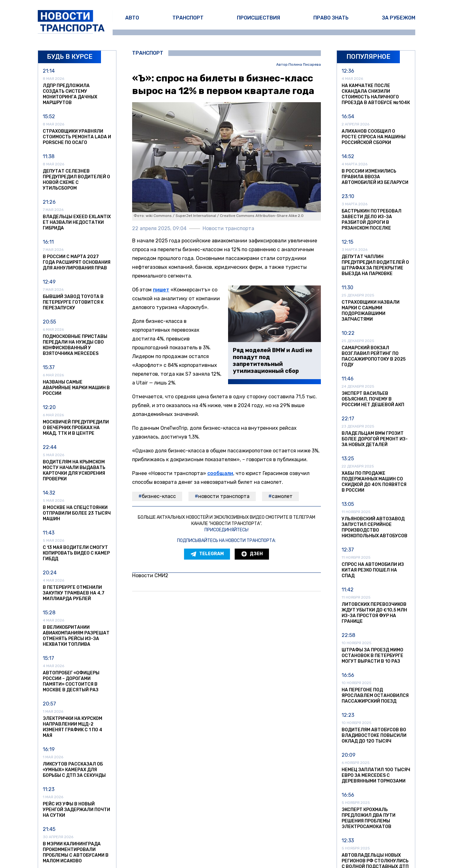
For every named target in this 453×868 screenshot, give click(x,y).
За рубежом (399, 18)
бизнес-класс (159, 496)
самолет (282, 496)
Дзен (252, 554)
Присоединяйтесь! (226, 530)
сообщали (220, 473)
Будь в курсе (70, 57)
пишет (161, 290)
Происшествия (258, 18)
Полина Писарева (305, 65)
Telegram (207, 554)
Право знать (331, 18)
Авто (132, 18)
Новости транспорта (224, 496)
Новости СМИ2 (150, 575)
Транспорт (188, 18)
